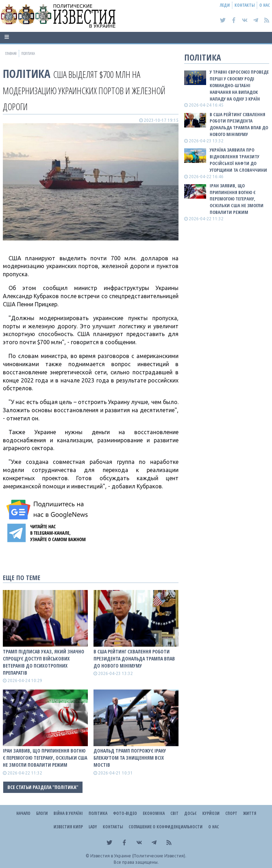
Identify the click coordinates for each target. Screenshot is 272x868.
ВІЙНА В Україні (68, 813)
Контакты (245, 5)
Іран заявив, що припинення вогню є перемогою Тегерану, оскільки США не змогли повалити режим (45, 758)
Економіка (154, 813)
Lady (93, 827)
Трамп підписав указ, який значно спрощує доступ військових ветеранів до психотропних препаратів (44, 662)
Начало (23, 813)
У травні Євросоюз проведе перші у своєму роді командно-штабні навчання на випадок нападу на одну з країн (239, 85)
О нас (265, 5)
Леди (225, 5)
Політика (27, 73)
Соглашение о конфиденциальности (166, 827)
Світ (174, 813)
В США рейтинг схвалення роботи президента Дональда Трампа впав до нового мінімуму (134, 659)
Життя (250, 813)
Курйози (211, 813)
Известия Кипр (68, 827)
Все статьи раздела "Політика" (43, 787)
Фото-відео (125, 813)
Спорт (231, 813)
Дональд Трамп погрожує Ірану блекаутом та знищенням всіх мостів (130, 758)
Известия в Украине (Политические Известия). (138, 856)
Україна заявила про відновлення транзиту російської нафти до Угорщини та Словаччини (238, 160)
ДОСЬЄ (190, 813)
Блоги (42, 813)
